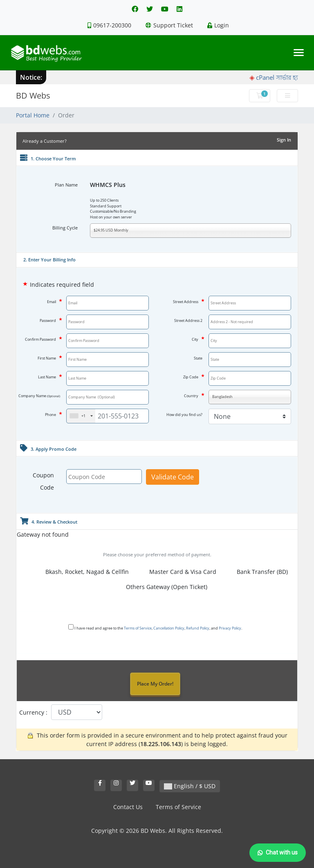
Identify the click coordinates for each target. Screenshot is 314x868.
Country (193, 395)
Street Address (188, 301)
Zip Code (193, 377)
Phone (53, 414)
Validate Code (173, 477)
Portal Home (33, 115)
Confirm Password (43, 339)
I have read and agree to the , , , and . (155, 627)
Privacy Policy (230, 628)
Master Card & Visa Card (177, 572)
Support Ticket (169, 25)
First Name (49, 358)
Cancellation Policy (169, 628)
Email (54, 301)
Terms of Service (138, 628)
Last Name (49, 377)
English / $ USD (190, 786)
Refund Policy (198, 628)
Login (218, 25)
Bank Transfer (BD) (257, 572)
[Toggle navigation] (299, 53)
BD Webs (33, 96)
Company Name (39, 396)
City (197, 339)
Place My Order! (155, 684)
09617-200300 (109, 25)
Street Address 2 (188, 320)
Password (50, 320)
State (198, 358)
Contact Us (128, 807)
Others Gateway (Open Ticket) (161, 587)
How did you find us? (184, 415)
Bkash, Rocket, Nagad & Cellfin (82, 572)
